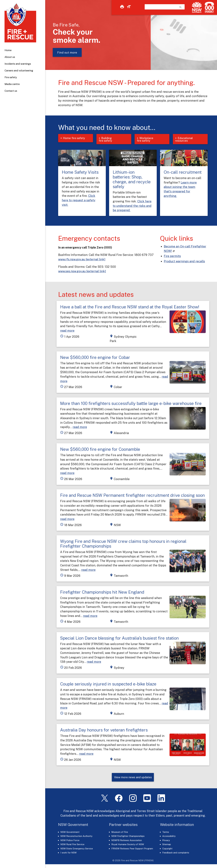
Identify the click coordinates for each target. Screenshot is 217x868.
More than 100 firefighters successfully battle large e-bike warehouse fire (131, 404)
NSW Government (70, 833)
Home (8, 50)
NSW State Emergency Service (77, 849)
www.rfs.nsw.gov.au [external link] (82, 260)
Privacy (166, 841)
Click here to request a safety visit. (79, 201)
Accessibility (169, 837)
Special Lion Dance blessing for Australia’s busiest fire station (119, 638)
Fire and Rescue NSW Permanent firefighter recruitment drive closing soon (132, 496)
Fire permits (172, 256)
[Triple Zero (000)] (209, 7)
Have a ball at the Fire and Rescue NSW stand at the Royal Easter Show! (130, 307)
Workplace (146, 139)
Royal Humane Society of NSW (128, 845)
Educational (185, 139)
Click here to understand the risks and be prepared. (132, 206)
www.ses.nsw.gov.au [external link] (82, 272)
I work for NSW (68, 853)
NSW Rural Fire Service (72, 845)
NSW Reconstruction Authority (76, 837)
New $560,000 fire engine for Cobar (95, 358)
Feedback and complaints (176, 853)
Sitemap (167, 845)
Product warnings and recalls (184, 262)
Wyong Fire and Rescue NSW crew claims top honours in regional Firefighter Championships (123, 544)
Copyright (167, 849)
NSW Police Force (70, 841)
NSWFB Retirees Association (127, 841)
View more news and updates (133, 778)
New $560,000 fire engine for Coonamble (100, 450)
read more (67, 331)
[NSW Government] (197, 7)
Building (108, 139)
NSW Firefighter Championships (128, 837)
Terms (166, 833)
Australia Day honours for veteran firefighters (104, 730)
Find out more (67, 52)
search (181, 7)
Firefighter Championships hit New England (102, 592)
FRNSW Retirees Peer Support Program (132, 849)
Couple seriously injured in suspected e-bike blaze (108, 684)
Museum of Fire (120, 833)
